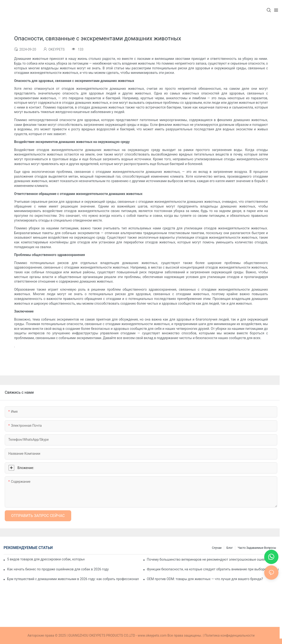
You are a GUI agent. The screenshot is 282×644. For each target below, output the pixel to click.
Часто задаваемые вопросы (257, 548)
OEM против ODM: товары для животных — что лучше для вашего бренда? (205, 579)
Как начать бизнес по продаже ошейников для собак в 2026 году (58, 569)
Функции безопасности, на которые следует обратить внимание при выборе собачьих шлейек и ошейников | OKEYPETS (213, 569)
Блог (230, 548)
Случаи (217, 548)
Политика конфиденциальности (229, 635)
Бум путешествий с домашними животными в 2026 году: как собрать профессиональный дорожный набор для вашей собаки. (73, 579)
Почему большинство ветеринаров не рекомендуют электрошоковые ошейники (210, 559)
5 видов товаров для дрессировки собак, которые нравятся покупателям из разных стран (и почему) (46, 559)
